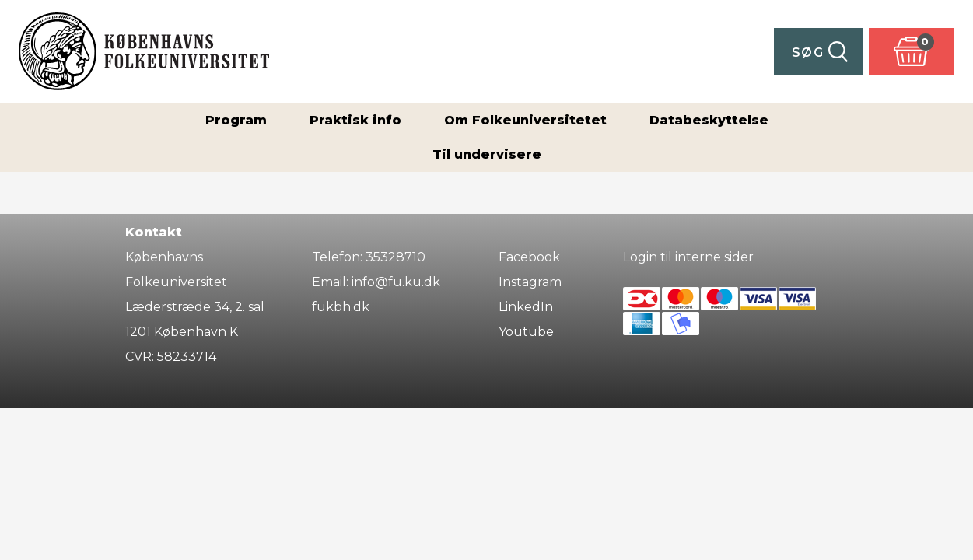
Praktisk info (355, 120)
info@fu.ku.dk (396, 282)
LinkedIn (526, 307)
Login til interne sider (688, 257)
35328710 (395, 257)
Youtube (526, 332)
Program (236, 120)
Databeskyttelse (709, 120)
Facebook (529, 257)
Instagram (530, 282)
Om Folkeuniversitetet (525, 120)
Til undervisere (487, 154)
